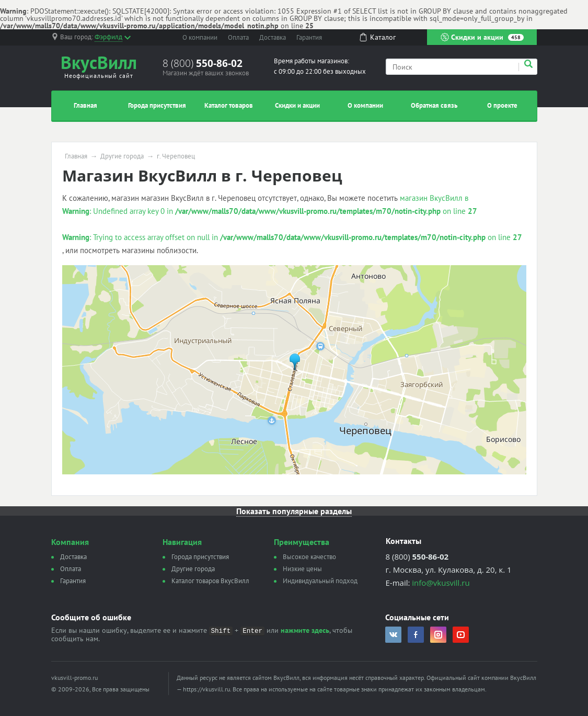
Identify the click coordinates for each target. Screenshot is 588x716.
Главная (85, 105)
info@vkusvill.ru (441, 583)
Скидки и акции (482, 37)
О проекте (502, 105)
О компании (200, 37)
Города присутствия (157, 105)
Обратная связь (434, 105)
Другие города (122, 156)
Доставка (273, 37)
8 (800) (203, 63)
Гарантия (309, 37)
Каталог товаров (229, 105)
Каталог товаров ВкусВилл (210, 581)
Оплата (238, 37)
